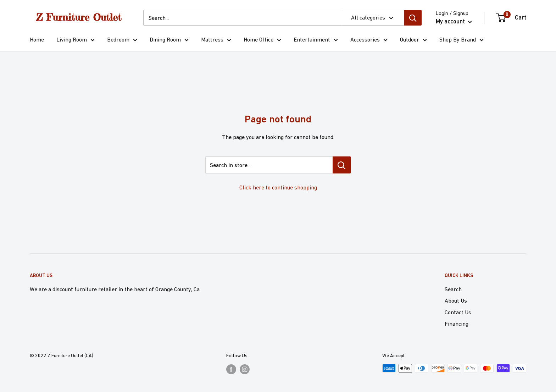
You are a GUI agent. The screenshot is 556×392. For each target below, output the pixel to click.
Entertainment (316, 41)
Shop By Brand (462, 41)
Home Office (262, 41)
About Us (456, 300)
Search (453, 289)
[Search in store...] (342, 165)
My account (454, 21)
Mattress (216, 41)
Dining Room (169, 41)
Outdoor (413, 41)
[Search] (413, 18)
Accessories (369, 41)
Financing (457, 324)
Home (37, 39)
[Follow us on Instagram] (245, 369)
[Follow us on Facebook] (231, 369)
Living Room (76, 41)
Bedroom (122, 41)
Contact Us (458, 312)
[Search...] (243, 18)
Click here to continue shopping (278, 187)
